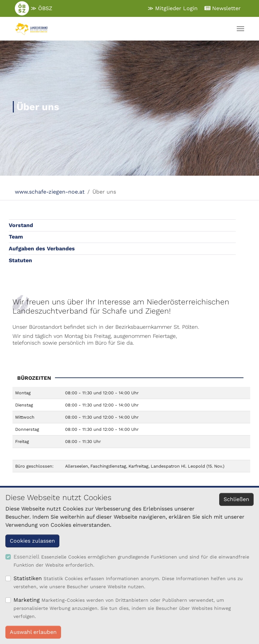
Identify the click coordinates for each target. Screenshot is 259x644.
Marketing (27, 600)
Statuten (20, 260)
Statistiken (28, 578)
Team (16, 237)
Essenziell (26, 557)
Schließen (236, 499)
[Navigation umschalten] (240, 29)
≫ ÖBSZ (34, 8)
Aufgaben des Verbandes (42, 249)
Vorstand (21, 225)
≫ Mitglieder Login (173, 8)
